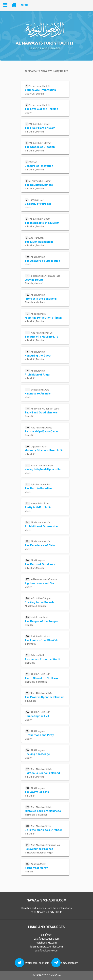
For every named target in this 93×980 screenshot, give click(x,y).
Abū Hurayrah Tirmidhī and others (41, 298)
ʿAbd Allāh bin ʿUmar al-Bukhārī (43, 830)
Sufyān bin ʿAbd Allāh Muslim (43, 469)
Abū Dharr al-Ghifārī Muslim (41, 526)
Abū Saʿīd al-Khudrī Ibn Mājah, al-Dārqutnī (41, 678)
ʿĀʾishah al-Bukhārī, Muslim (39, 166)
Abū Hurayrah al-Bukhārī (38, 374)
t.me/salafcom (70, 963)
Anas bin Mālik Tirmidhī (36, 868)
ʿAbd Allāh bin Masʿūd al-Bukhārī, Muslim (40, 147)
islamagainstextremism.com (46, 947)
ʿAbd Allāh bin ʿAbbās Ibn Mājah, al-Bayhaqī (43, 811)
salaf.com (47, 935)
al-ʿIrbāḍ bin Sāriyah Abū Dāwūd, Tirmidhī (39, 602)
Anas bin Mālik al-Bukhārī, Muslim (43, 317)
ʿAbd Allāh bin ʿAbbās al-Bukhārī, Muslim (42, 773)
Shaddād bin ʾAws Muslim (38, 393)
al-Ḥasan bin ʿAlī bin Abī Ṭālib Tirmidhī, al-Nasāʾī (42, 279)
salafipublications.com (47, 939)
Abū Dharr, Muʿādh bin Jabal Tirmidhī (42, 412)
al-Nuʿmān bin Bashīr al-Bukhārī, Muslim (39, 185)
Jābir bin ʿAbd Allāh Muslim (38, 488)
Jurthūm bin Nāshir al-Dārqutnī (41, 640)
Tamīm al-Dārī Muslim (38, 204)
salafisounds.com (46, 943)
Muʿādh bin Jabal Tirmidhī (41, 621)
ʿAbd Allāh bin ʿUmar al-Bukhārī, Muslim (40, 128)
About (24, 5)
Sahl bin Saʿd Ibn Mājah (42, 659)
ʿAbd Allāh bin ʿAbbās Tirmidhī (41, 431)
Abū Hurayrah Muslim (42, 260)
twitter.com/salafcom (37, 963)
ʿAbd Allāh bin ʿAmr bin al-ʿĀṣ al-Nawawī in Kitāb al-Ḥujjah (42, 849)
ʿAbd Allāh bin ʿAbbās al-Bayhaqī (45, 697)
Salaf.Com (55, 975)
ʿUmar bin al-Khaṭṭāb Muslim (41, 109)
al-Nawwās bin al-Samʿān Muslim (41, 583)
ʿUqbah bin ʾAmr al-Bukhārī (44, 450)
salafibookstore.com (46, 951)
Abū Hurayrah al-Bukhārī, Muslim (39, 241)
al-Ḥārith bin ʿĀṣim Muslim (38, 507)
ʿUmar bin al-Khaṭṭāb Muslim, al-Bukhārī (40, 90)
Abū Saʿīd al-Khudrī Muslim (37, 716)
